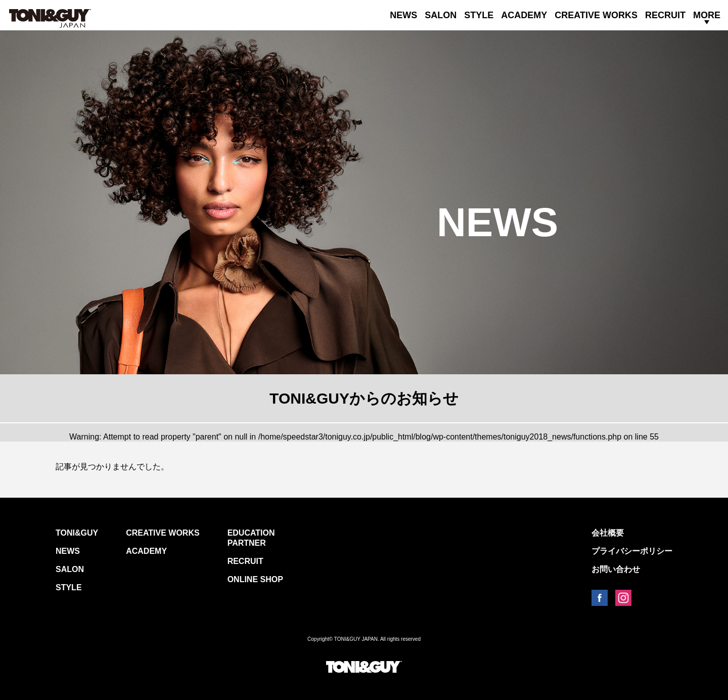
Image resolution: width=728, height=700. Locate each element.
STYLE (479, 15)
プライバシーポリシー (632, 551)
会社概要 (608, 533)
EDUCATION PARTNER (251, 538)
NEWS (403, 15)
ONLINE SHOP (255, 579)
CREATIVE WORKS (596, 15)
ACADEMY (524, 15)
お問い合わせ (616, 569)
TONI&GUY (77, 533)
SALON (441, 15)
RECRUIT (665, 15)
